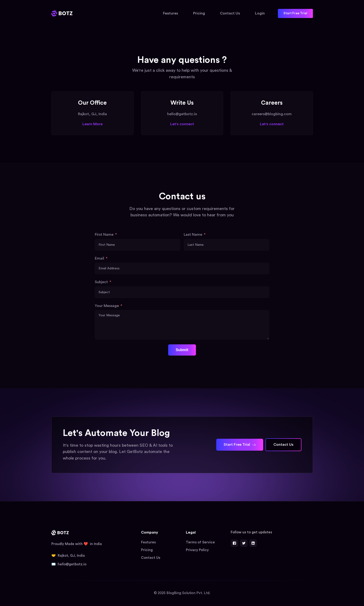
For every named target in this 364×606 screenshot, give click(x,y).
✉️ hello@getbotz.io (69, 564)
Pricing (199, 13)
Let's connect (182, 124)
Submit (182, 350)
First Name (104, 235)
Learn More (92, 124)
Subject (101, 282)
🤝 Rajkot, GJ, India (68, 556)
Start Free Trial (295, 13)
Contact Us (230, 13)
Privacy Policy (197, 550)
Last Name (193, 235)
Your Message (107, 306)
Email (99, 258)
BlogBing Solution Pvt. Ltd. (188, 593)
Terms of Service (200, 542)
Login (260, 13)
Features (171, 13)
